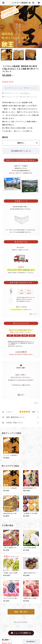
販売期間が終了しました (21, 151)
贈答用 (5, 137)
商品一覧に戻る (21, 612)
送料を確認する (25, 93)
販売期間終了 (31, 640)
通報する (37, 403)
